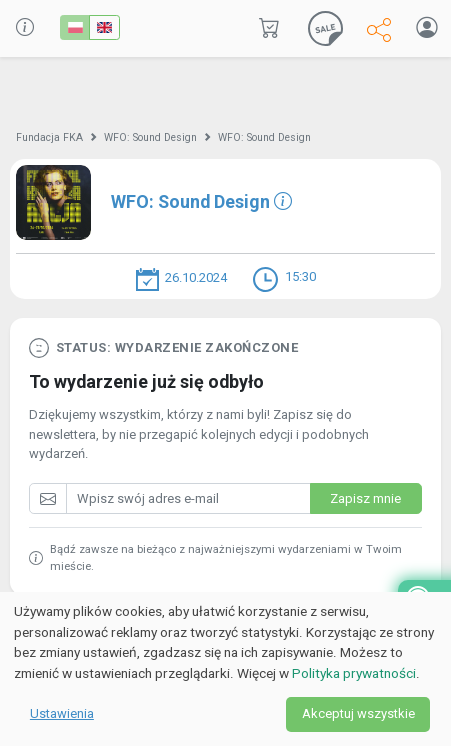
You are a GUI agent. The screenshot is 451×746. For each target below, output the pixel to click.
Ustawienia (62, 713)
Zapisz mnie (365, 498)
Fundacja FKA (49, 137)
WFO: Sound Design (150, 137)
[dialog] (225, 669)
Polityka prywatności (354, 673)
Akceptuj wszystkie (358, 713)
